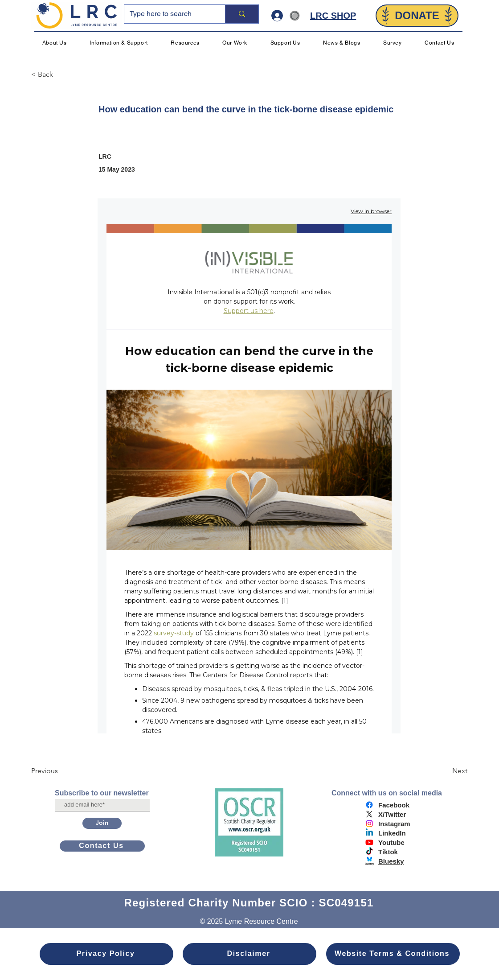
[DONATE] (417, 16)
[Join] (102, 823)
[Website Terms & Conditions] (393, 954)
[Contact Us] (102, 846)
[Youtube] (369, 842)
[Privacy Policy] (106, 954)
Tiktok (388, 852)
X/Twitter (392, 814)
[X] (369, 814)
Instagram (394, 824)
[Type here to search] (168, 14)
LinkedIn (392, 833)
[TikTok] (369, 852)
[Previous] (61, 771)
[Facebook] (369, 805)
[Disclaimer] (250, 954)
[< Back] (61, 75)
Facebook (394, 805)
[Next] (445, 771)
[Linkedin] (369, 833)
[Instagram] (369, 824)
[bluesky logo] (369, 861)
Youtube (391, 842)
